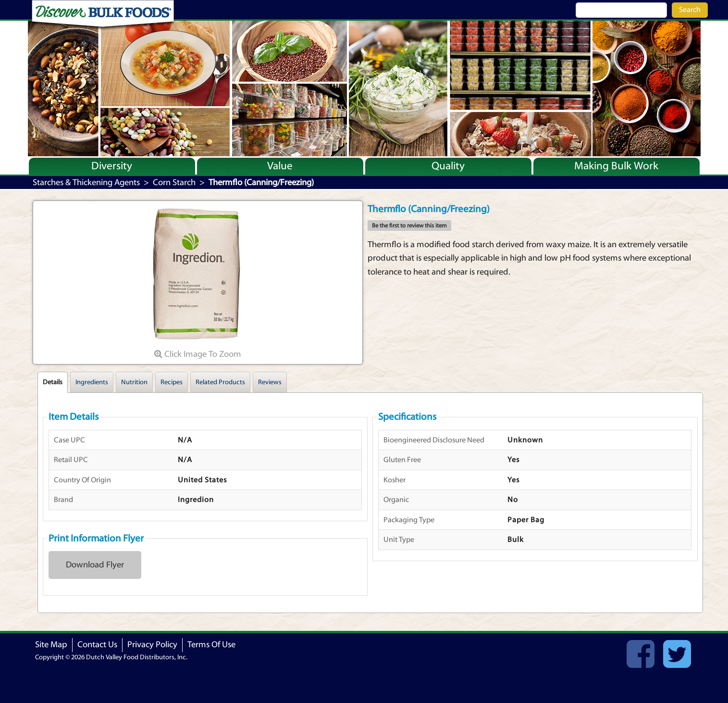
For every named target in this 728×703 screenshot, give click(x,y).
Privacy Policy (152, 645)
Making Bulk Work (616, 166)
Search (690, 10)
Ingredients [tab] (92, 382)
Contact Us (97, 645)
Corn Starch (174, 182)
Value (280, 166)
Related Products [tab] (220, 382)
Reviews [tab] (270, 382)
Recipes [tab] (172, 382)
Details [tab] (53, 382)
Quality (448, 166)
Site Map (51, 645)
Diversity (112, 166)
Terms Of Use (211, 645)
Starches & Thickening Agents (86, 182)
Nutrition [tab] (134, 382)
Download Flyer (95, 565)
